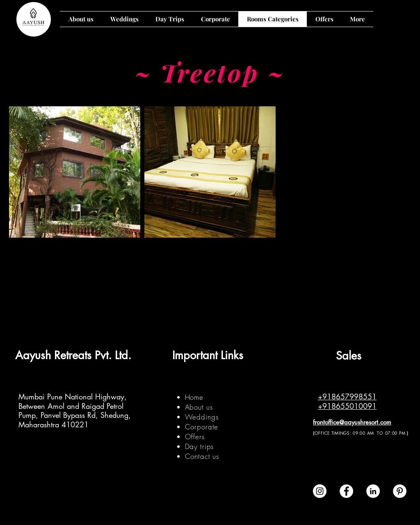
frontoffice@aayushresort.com (352, 422)
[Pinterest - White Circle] (400, 491)
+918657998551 (347, 397)
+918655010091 (347, 406)
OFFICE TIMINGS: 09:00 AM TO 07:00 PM (360, 433)
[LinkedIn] (373, 491)
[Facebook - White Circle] (346, 491)
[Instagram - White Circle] (320, 491)
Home (194, 397)
